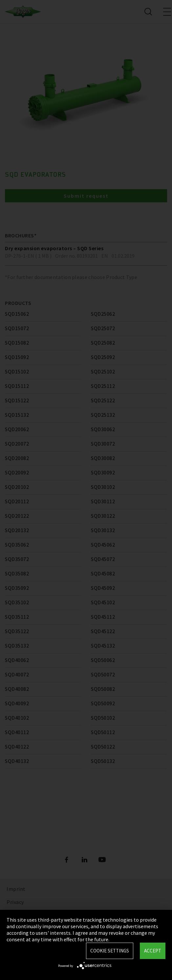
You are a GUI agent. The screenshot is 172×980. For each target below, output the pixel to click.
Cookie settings (110, 951)
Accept (153, 951)
